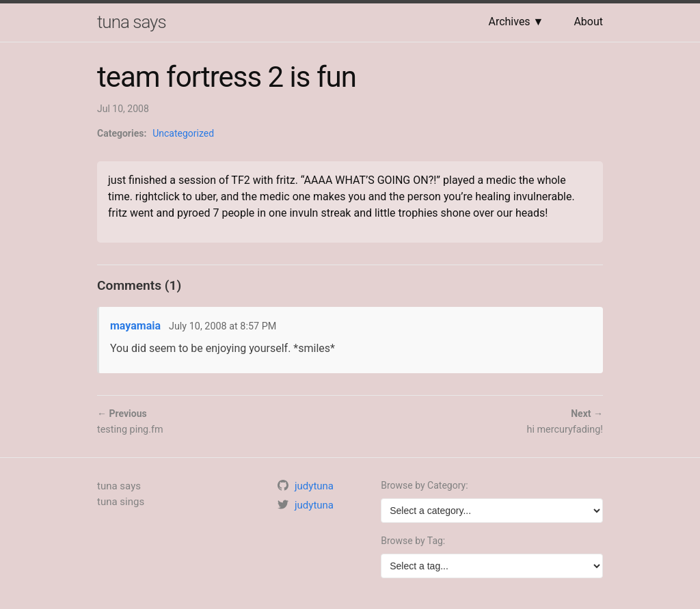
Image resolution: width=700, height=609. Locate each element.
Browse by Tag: (413, 541)
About (588, 22)
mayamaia (135, 326)
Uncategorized (183, 133)
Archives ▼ (516, 22)
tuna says (132, 22)
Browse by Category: (424, 485)
